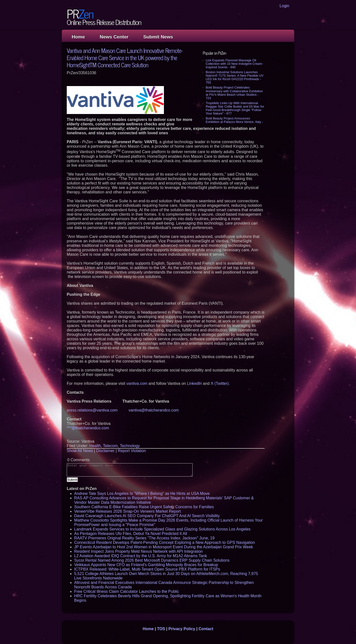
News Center (114, 37)
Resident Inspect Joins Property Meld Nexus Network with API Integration (138, 551)
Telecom (110, 446)
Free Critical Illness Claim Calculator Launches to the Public (127, 591)
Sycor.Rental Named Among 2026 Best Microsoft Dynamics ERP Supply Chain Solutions (152, 560)
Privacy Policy (182, 629)
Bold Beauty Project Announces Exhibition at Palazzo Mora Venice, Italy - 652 (234, 122)
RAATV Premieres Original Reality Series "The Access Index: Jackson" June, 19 (144, 538)
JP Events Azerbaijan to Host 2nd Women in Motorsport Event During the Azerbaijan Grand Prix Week (164, 547)
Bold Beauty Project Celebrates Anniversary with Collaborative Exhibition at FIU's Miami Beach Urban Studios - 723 (234, 93)
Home (78, 37)
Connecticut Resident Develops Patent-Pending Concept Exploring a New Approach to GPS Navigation (165, 542)
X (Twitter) (220, 383)
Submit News (158, 37)
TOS (161, 629)
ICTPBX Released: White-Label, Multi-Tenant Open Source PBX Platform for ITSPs (147, 569)
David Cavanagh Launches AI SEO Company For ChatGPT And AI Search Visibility (147, 516)
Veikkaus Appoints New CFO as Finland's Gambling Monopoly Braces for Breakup (146, 565)
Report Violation (132, 451)
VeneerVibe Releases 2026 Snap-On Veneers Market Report (127, 511)
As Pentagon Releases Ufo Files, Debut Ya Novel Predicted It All (131, 534)
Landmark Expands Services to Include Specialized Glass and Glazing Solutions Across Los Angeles (162, 529)
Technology (130, 446)
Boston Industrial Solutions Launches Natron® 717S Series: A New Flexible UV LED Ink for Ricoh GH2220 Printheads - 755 (234, 77)
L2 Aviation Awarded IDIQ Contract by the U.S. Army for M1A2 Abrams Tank (141, 556)
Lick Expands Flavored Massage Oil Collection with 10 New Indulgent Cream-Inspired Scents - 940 (234, 64)
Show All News (80, 451)
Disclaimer (105, 451)
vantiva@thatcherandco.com (154, 410)
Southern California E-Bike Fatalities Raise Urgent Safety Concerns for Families (144, 507)
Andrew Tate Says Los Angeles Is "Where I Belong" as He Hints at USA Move (142, 494)
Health (95, 446)
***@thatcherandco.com (88, 428)
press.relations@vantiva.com (92, 410)
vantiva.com (137, 383)
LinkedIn (194, 383)
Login (284, 6)
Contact (206, 629)
